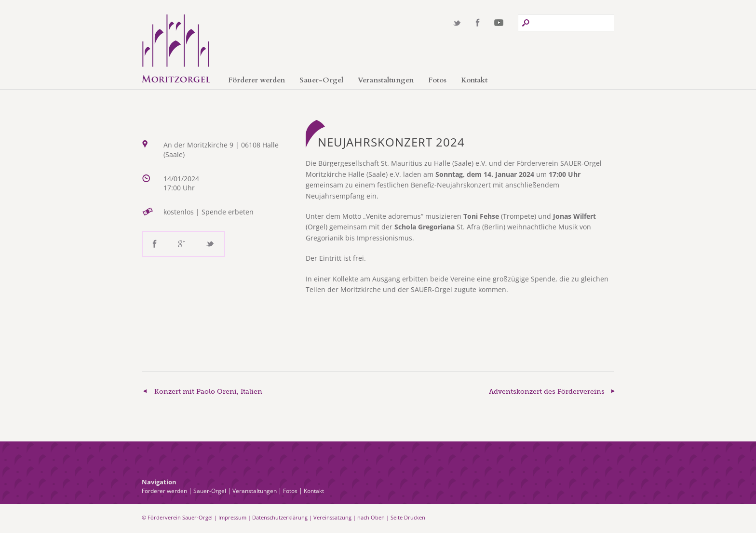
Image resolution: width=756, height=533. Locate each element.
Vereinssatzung (332, 517)
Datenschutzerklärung (280, 517)
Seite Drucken (408, 517)
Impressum (232, 517)
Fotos (437, 80)
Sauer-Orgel (321, 80)
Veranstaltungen (386, 80)
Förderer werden (256, 80)
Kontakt (474, 80)
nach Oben (371, 517)
